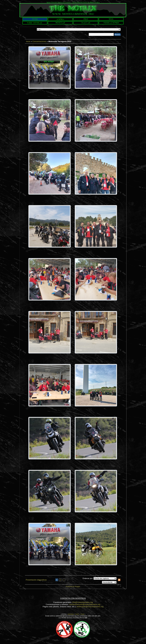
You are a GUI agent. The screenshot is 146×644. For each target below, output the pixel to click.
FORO (77, 614)
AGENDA (71, 614)
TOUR (82, 614)
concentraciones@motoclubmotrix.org (85, 604)
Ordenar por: (88, 578)
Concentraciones (39, 41)
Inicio (28, 41)
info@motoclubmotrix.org (82, 602)
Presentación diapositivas (36, 580)
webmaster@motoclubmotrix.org (90, 607)
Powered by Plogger (73, 586)
